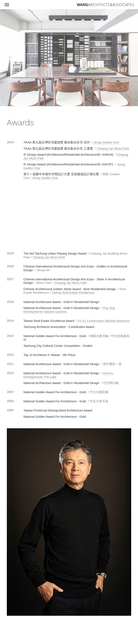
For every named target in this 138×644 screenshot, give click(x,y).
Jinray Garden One (106, 142)
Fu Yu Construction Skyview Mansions (104, 321)
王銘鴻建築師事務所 (105, 5)
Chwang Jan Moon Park (113, 149)
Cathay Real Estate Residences (73, 293)
